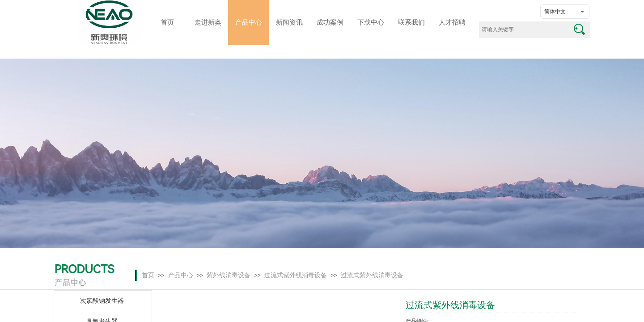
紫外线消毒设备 (229, 275)
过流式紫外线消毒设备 (296, 275)
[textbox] (523, 30)
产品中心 (181, 275)
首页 (148, 275)
